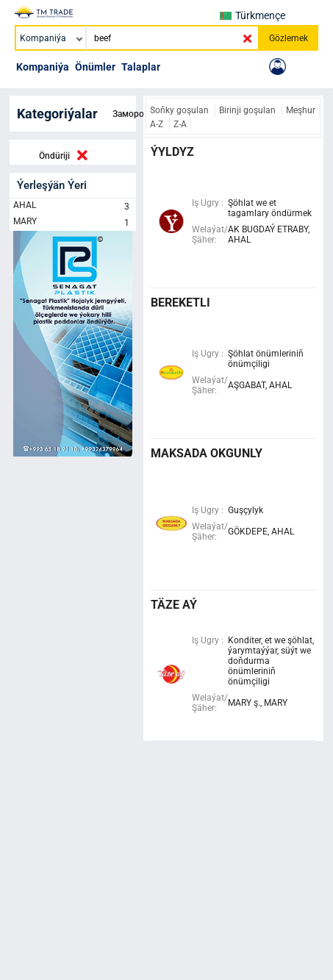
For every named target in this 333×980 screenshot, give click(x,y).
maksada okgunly (207, 453)
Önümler (95, 67)
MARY (73, 223)
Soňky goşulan (180, 110)
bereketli (180, 303)
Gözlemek (289, 38)
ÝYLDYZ (172, 152)
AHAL (73, 207)
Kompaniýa (43, 67)
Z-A (180, 124)
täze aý (174, 605)
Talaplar (141, 67)
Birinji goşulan (248, 110)
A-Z (158, 124)
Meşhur (301, 110)
